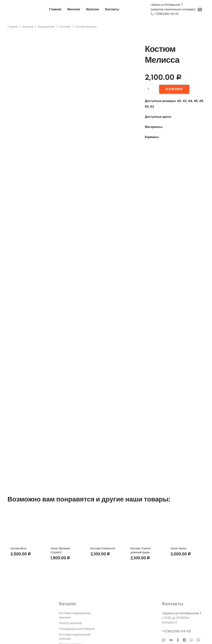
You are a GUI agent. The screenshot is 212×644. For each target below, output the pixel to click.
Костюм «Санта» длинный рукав (141, 550)
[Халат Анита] (186, 527)
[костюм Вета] (26, 527)
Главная (13, 27)
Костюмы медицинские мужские (75, 637)
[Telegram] (184, 640)
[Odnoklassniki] (178, 640)
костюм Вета (18, 548)
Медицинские (46, 27)
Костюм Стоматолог (103, 548)
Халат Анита (178, 548)
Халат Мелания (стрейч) (60, 550)
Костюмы (65, 27)
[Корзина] (200, 9)
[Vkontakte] (171, 640)
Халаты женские (70, 623)
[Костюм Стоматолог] (106, 527)
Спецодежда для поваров (77, 629)
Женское (28, 27)
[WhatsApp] (191, 640)
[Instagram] (164, 640)
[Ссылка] (14, 9)
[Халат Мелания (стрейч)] (66, 527)
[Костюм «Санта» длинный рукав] (146, 527)
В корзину (174, 89)
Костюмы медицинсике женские (75, 615)
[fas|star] (29, 620)
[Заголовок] (198, 640)
